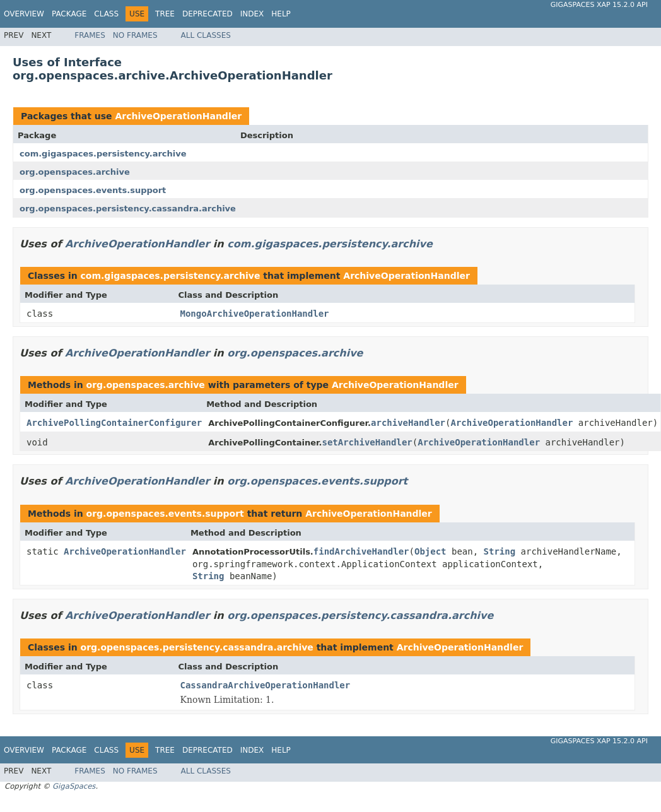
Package (69, 14)
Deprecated (208, 14)
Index (252, 14)
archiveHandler (408, 423)
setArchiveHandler (367, 442)
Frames (90, 35)
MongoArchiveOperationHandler (255, 314)
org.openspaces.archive (75, 172)
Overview (24, 14)
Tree (165, 14)
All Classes (206, 35)
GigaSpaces (74, 786)
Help (281, 14)
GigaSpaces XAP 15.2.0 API (599, 5)
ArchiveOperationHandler (178, 116)
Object (430, 551)
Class (106, 14)
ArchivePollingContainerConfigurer (114, 423)
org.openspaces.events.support (93, 190)
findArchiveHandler (361, 551)
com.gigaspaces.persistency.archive (103, 154)
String (500, 551)
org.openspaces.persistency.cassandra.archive (128, 209)
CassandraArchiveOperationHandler (266, 685)
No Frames (135, 35)
